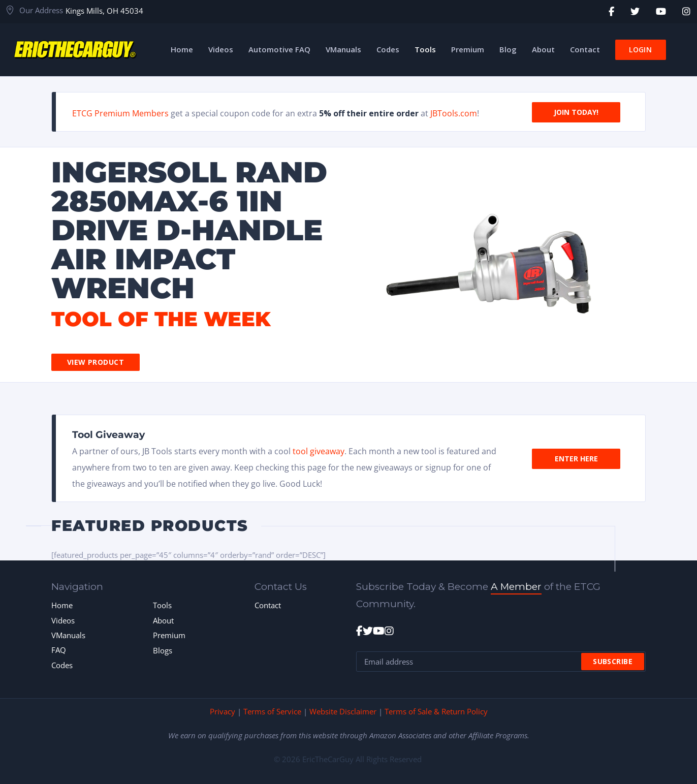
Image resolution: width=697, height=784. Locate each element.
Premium (169, 635)
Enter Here (576, 458)
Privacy (223, 711)
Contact (268, 605)
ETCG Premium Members (120, 113)
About (163, 620)
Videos (63, 620)
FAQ (59, 650)
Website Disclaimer (343, 711)
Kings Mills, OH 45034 (104, 11)
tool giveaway (319, 451)
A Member (516, 587)
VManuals (68, 635)
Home (62, 605)
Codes (62, 665)
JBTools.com (454, 113)
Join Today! (576, 112)
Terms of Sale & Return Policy (436, 711)
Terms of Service (272, 711)
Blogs (163, 650)
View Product (96, 362)
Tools (162, 605)
